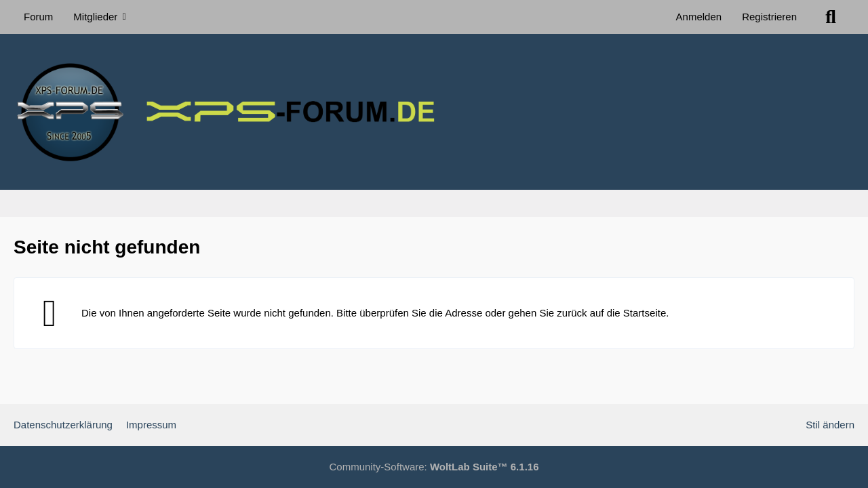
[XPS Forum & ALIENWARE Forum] (434, 112)
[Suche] (831, 17)
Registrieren (769, 17)
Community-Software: (434, 467)
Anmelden (699, 17)
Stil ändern (830, 425)
